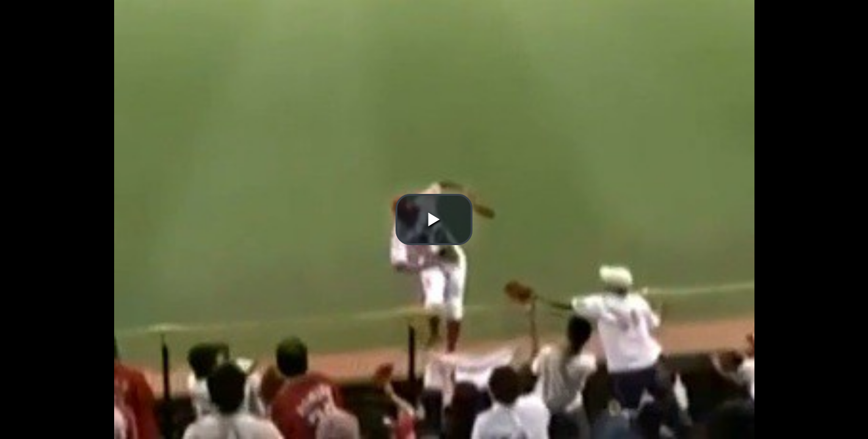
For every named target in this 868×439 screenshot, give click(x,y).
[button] (434, 220)
